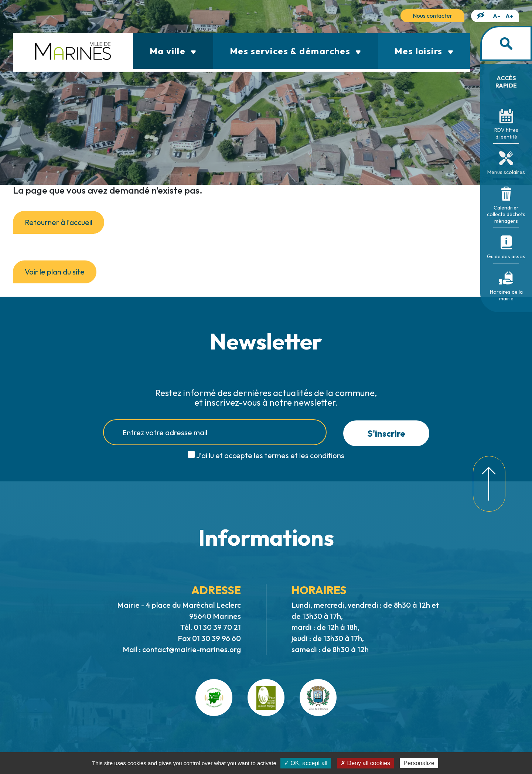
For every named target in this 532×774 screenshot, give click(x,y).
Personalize (419, 763)
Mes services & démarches (296, 51)
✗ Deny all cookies (365, 763)
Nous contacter (432, 16)
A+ (509, 16)
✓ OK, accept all (306, 763)
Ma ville (173, 51)
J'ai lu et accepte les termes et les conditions (270, 455)
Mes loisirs (424, 51)
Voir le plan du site (55, 272)
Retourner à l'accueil (59, 222)
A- (497, 16)
